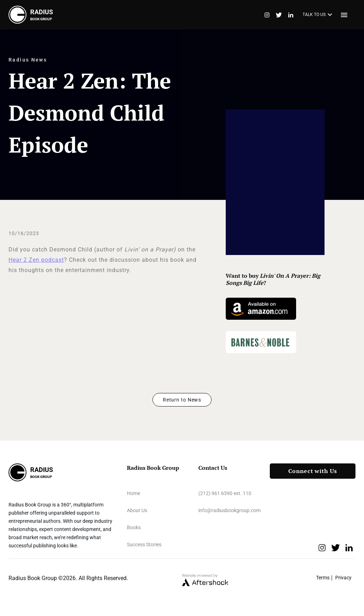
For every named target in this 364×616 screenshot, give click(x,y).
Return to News (182, 400)
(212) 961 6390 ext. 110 (225, 493)
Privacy (343, 578)
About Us (137, 510)
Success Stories (144, 545)
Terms (323, 578)
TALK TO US (318, 15)
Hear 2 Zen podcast (36, 260)
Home (133, 493)
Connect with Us (313, 471)
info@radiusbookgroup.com (229, 510)
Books (134, 527)
